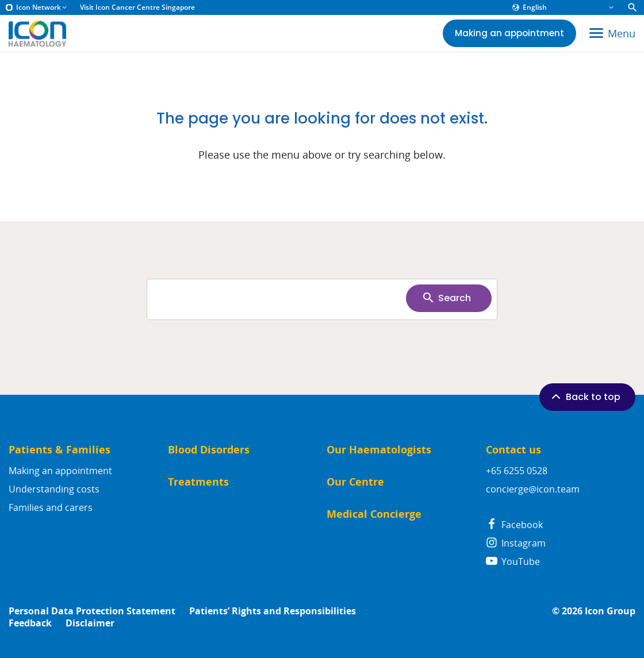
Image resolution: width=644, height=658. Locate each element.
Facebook (514, 525)
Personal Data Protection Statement (92, 611)
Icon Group (610, 611)
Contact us (513, 450)
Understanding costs (54, 489)
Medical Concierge (374, 514)
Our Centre (355, 482)
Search (446, 298)
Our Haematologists (379, 450)
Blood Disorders (209, 450)
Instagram (516, 543)
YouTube (513, 561)
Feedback (30, 623)
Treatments (198, 482)
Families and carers (51, 507)
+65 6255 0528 (517, 471)
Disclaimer (90, 623)
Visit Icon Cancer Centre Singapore (137, 7)
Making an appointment (60, 471)
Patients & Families (60, 450)
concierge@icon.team (533, 489)
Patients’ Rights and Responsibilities (273, 611)
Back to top (585, 397)
